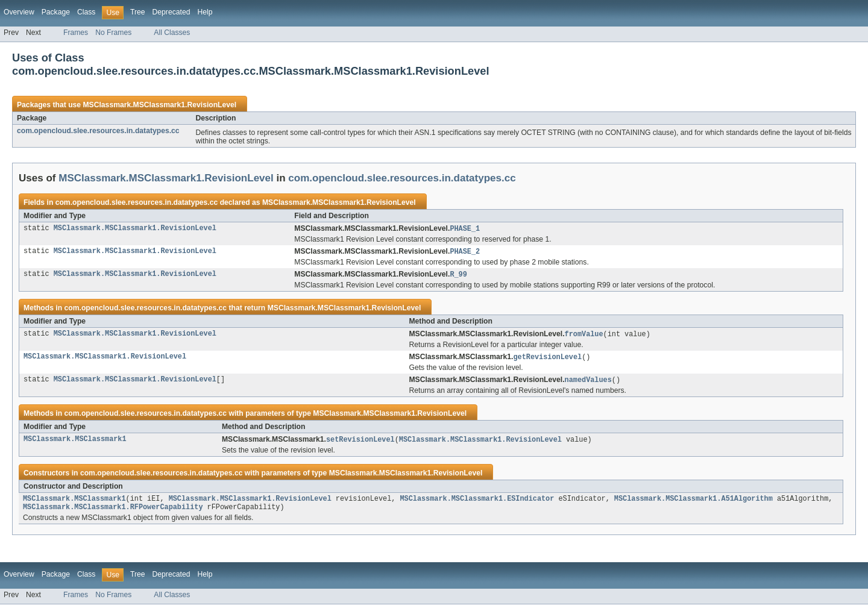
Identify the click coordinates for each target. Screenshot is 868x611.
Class (86, 12)
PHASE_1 (465, 229)
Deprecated (171, 12)
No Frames (113, 33)
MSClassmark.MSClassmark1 (75, 443)
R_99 (458, 276)
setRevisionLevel (360, 443)
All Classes (172, 33)
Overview (19, 12)
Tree (138, 12)
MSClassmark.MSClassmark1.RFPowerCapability (113, 513)
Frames (76, 33)
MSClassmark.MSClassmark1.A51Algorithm (693, 504)
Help (205, 12)
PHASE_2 (465, 252)
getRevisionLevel (547, 360)
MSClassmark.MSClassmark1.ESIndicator (477, 504)
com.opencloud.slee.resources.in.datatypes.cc (98, 131)
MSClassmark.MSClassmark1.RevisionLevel (159, 105)
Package (56, 12)
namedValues (588, 383)
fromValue (584, 336)
